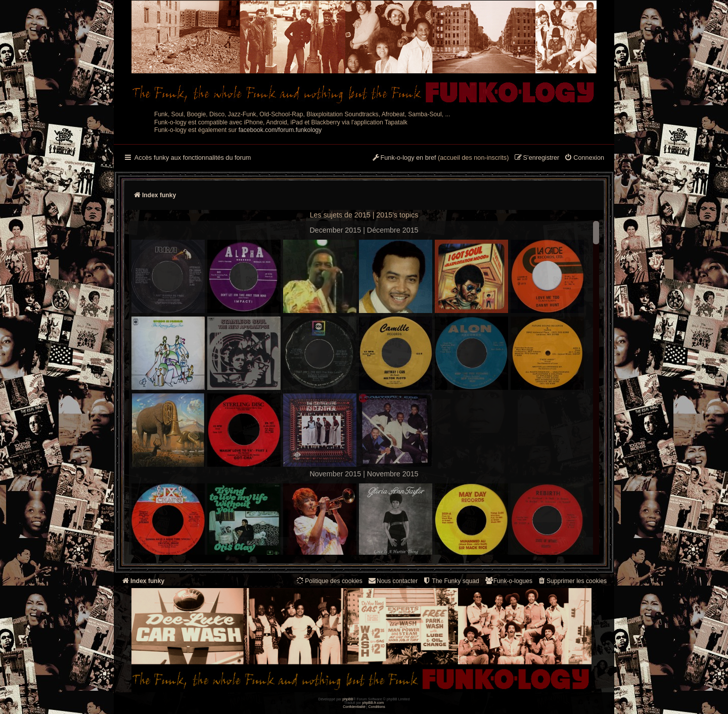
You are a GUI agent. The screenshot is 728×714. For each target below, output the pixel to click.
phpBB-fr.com (373, 703)
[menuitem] (584, 158)
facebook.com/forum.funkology (280, 130)
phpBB (348, 699)
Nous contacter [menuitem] (393, 581)
